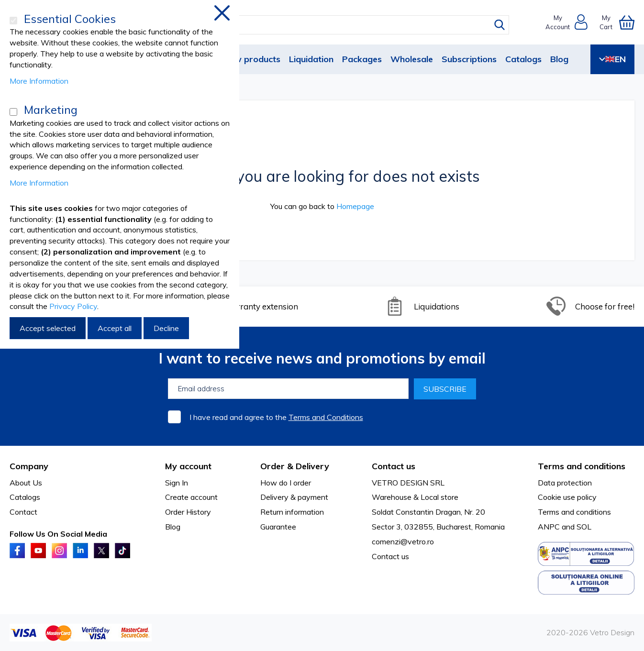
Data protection (565, 483)
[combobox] (331, 25)
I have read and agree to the (276, 417)
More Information (39, 81)
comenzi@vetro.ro (403, 541)
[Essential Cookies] (13, 21)
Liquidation (311, 59)
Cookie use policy (567, 497)
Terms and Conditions (326, 417)
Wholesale (412, 59)
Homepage (355, 206)
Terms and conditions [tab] (582, 466)
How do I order (286, 483)
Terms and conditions (574, 512)
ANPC (549, 527)
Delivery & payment (294, 497)
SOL (584, 527)
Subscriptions (469, 59)
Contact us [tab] (394, 466)
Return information (292, 512)
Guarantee (278, 527)
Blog (559, 59)
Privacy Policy (73, 306)
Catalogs (523, 59)
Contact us (390, 556)
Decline (166, 328)
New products (252, 59)
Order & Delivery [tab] (295, 466)
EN (612, 59)
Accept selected (48, 328)
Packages (362, 59)
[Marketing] (13, 112)
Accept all (115, 328)
